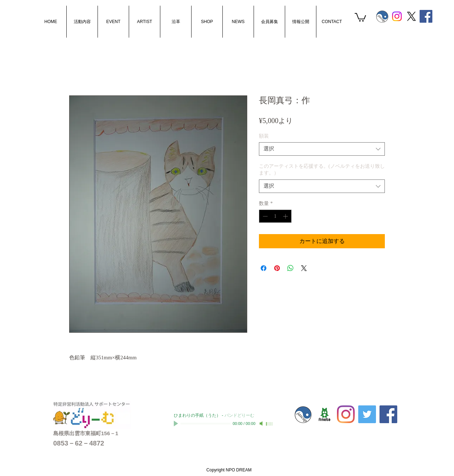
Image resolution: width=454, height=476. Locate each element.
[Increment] (286, 216)
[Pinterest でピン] (277, 268)
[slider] (270, 424)
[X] (411, 16)
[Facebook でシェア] (264, 268)
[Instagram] (397, 16)
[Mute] (262, 424)
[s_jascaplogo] (382, 16)
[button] (360, 17)
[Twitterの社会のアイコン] (367, 414)
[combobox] (322, 149)
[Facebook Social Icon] (426, 16)
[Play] (177, 424)
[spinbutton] (275, 216)
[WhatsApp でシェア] (290, 268)
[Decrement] (264, 216)
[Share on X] (304, 268)
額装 (264, 136)
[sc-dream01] (325, 414)
